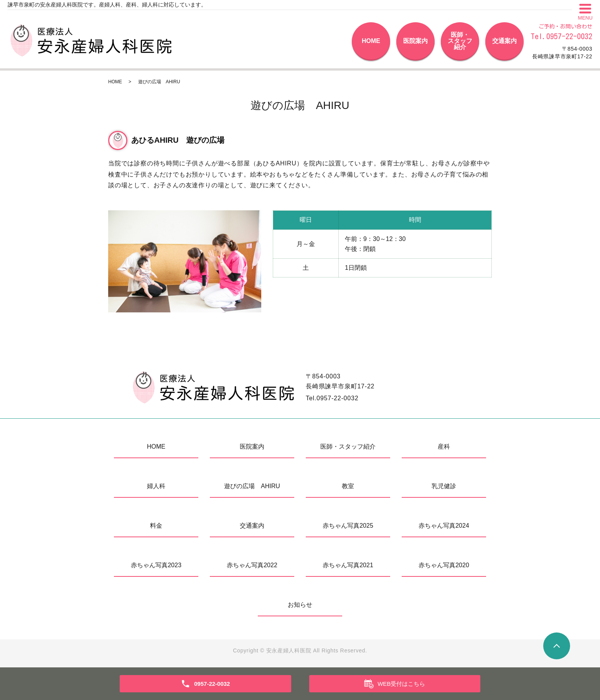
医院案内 (415, 41)
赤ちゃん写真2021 (348, 565)
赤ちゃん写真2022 (252, 565)
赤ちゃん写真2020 (444, 565)
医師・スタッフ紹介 (460, 41)
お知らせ (300, 605)
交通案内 (504, 41)
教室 (348, 486)
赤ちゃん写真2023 (156, 565)
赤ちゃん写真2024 (444, 526)
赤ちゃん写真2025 (348, 526)
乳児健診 (444, 486)
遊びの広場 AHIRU (252, 486)
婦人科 (156, 486)
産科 (444, 447)
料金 (156, 526)
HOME (371, 41)
